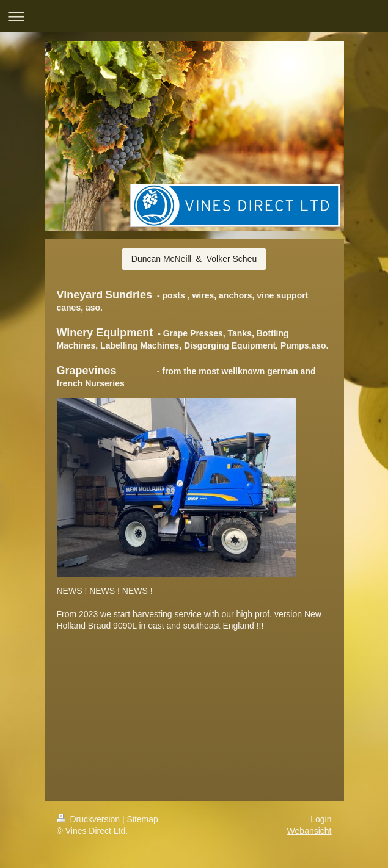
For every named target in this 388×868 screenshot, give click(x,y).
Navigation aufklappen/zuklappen (194, 16)
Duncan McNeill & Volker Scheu (194, 259)
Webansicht (309, 831)
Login (321, 819)
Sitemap (143, 819)
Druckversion (90, 819)
